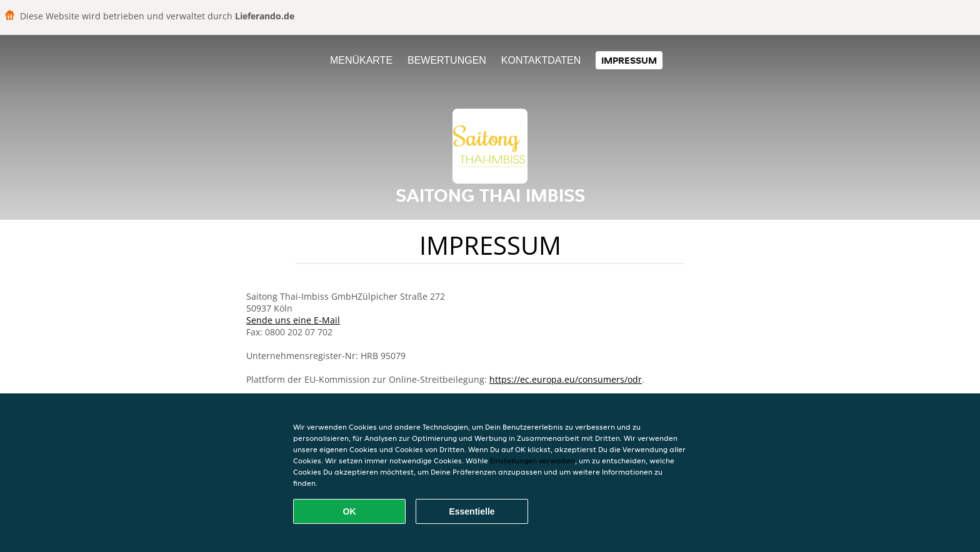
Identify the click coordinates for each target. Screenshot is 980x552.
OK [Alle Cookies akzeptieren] (350, 511)
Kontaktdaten (541, 60)
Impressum (629, 60)
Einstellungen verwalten (532, 461)
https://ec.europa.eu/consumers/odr (566, 379)
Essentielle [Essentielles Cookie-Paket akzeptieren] (472, 511)
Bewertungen (447, 60)
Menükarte (361, 60)
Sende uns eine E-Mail (293, 320)
